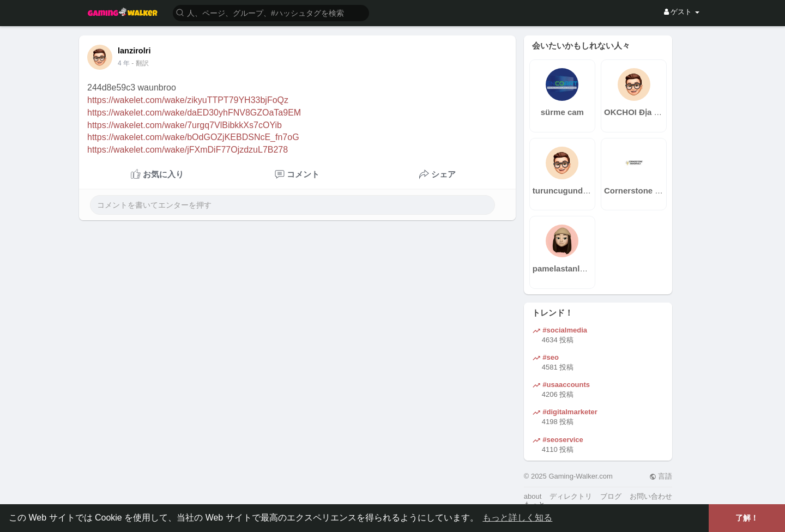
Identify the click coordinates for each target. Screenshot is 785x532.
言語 (661, 476)
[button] (271, 12)
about (533, 496)
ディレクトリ (571, 496)
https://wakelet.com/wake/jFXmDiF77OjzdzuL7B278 (188, 150)
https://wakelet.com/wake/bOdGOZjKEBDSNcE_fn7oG (193, 137)
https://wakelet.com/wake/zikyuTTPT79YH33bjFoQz (188, 100)
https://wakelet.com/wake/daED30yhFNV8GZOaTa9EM (194, 113)
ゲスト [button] (682, 12)
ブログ (611, 496)
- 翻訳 (140, 63)
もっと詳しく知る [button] (517, 518)
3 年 (124, 63)
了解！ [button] (747, 518)
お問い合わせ (651, 496)
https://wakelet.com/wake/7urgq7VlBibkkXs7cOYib (185, 125)
